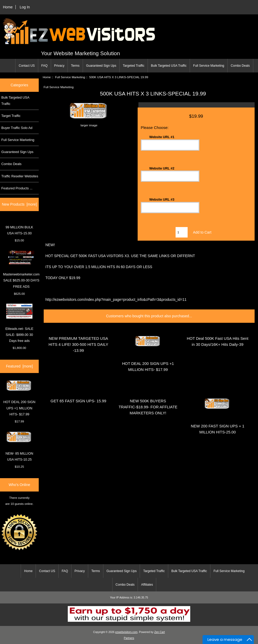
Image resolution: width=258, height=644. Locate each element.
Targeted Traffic (134, 66)
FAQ (44, 66)
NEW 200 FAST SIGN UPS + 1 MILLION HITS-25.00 (218, 429)
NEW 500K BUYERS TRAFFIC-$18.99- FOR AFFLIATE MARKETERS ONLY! (148, 407)
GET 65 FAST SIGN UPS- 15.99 (78, 401)
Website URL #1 (162, 137)
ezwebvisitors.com (126, 632)
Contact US (27, 66)
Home (8, 7)
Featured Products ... (17, 188)
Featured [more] (19, 366)
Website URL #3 (162, 199)
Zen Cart (159, 632)
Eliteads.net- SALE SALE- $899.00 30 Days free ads (19, 323)
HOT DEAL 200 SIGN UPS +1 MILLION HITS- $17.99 (19, 398)
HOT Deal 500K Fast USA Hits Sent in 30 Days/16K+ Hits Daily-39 (218, 341)
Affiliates (147, 585)
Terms (75, 66)
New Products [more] (19, 204)
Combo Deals (240, 66)
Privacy (59, 66)
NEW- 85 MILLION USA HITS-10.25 (19, 446)
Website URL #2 (162, 168)
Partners (129, 638)
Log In (25, 7)
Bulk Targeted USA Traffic (169, 66)
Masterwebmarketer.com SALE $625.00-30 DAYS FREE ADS (21, 269)
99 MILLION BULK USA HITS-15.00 (19, 230)
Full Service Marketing (209, 66)
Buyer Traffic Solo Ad (17, 128)
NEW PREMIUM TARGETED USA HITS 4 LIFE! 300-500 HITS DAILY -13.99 (78, 344)
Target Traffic (11, 116)
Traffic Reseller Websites (20, 176)
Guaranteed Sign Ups (101, 66)
